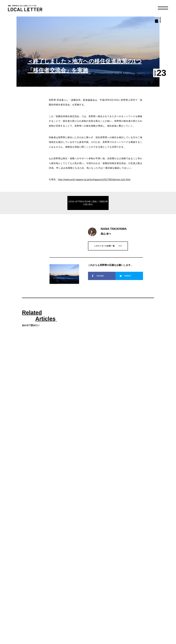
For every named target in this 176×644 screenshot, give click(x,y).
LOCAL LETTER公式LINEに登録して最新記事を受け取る (88, 203)
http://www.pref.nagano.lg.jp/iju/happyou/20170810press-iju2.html (94, 180)
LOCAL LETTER (25, 9)
